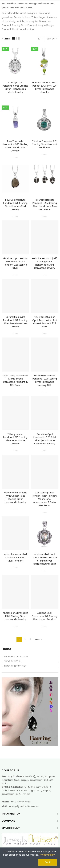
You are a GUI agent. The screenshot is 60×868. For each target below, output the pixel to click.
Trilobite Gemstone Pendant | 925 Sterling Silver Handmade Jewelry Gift (45, 380)
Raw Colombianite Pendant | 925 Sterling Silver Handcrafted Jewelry (15, 205)
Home (6, 649)
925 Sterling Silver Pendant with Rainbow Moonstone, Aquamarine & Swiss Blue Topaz (45, 499)
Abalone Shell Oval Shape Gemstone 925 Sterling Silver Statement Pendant (45, 559)
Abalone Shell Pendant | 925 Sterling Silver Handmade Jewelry (15, 616)
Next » (39, 640)
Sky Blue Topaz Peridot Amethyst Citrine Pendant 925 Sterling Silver (15, 263)
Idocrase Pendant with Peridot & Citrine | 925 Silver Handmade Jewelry (45, 87)
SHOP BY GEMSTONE (15, 666)
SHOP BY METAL (13, 661)
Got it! (48, 862)
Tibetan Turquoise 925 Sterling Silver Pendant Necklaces (45, 144)
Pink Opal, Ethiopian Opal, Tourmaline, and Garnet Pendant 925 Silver (45, 322)
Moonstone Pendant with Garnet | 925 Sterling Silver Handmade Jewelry (15, 497)
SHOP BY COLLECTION (16, 657)
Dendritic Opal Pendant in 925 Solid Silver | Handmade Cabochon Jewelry (45, 439)
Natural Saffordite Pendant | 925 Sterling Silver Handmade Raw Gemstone (45, 205)
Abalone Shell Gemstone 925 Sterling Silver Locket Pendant (45, 616)
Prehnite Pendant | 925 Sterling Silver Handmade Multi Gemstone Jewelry (45, 263)
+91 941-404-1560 (21, 802)
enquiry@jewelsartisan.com (23, 806)
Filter (5, 39)
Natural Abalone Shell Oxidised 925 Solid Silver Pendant (15, 558)
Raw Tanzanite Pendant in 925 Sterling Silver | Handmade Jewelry (15, 146)
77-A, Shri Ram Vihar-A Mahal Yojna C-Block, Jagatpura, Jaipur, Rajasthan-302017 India (26, 790)
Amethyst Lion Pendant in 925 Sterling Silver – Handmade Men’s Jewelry (15, 87)
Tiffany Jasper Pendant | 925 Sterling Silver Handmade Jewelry (15, 439)
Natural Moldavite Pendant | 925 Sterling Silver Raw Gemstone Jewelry (15, 322)
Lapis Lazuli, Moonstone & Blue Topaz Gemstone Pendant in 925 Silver (15, 380)
